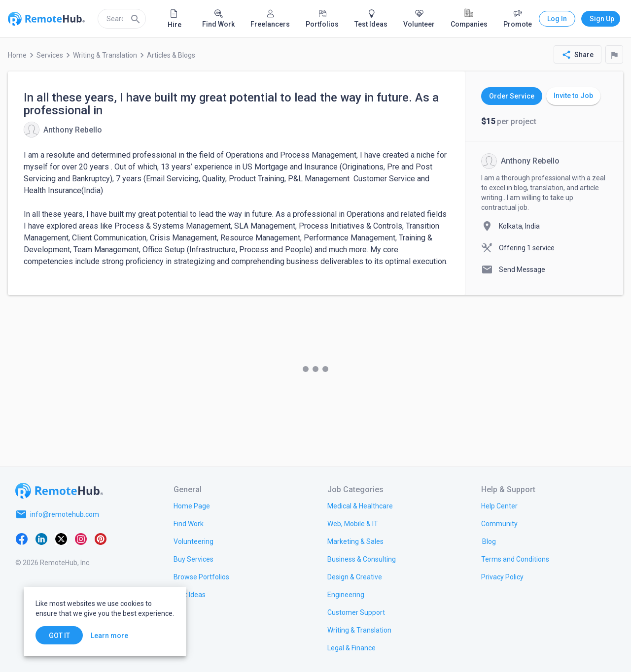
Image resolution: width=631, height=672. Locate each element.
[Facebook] (22, 538)
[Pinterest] (101, 538)
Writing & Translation (105, 55)
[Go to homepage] (59, 491)
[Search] (136, 19)
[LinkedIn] (41, 538)
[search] (122, 19)
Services (50, 55)
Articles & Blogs (171, 55)
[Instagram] (81, 538)
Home (17, 55)
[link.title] (192, 505)
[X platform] (61, 538)
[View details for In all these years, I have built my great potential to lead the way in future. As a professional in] (63, 130)
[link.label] (499, 505)
